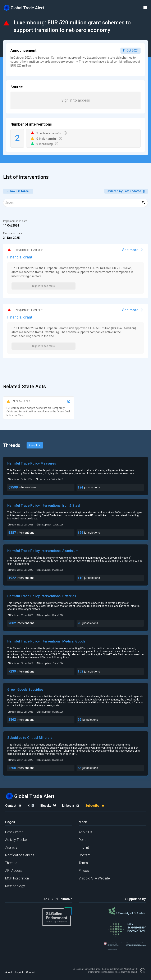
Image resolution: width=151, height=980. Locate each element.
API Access (14, 871)
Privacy (84, 871)
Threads (11, 863)
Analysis (11, 847)
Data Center (14, 832)
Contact (84, 855)
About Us (85, 832)
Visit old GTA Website (94, 878)
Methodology (15, 886)
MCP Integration (17, 878)
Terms (83, 863)
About (9, 972)
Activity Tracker (17, 840)
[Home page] (24, 8)
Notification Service (20, 855)
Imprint (84, 847)
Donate (84, 840)
